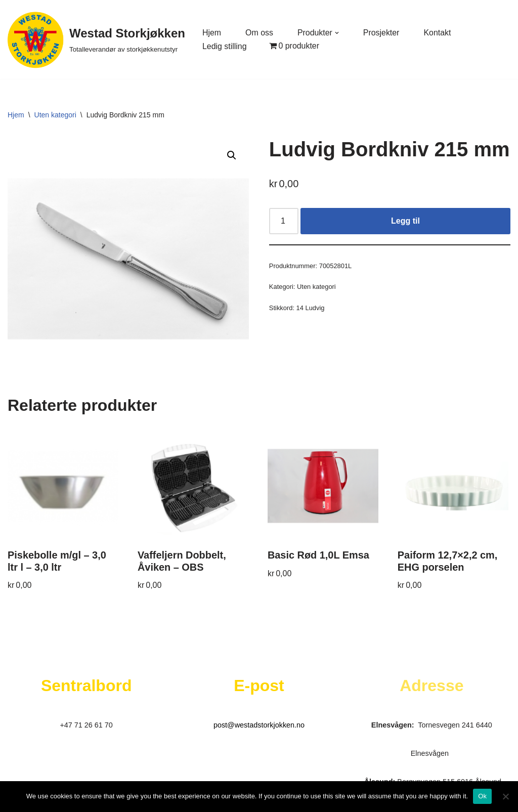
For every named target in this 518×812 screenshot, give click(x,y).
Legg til (405, 221)
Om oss (259, 33)
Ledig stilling (225, 46)
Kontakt (438, 33)
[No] (505, 796)
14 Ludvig (311, 308)
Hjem (212, 33)
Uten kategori (55, 115)
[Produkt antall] (284, 221)
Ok (482, 796)
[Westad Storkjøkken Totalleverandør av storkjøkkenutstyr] (96, 39)
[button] (337, 33)
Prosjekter (382, 33)
